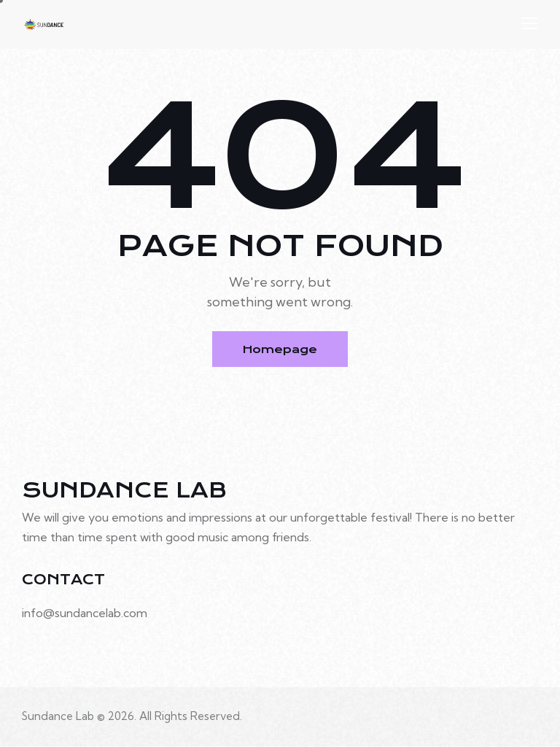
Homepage (280, 349)
